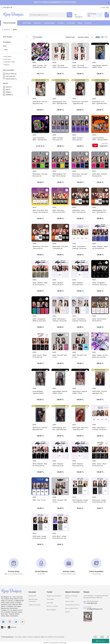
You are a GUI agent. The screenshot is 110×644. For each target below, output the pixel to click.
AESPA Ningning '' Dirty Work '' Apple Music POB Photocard (60, 103)
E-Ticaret (51, 643)
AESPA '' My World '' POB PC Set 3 (60, 356)
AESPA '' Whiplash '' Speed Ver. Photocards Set (100, 247)
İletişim (68, 612)
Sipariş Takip (69, 601)
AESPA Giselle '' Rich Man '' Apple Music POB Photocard (100, 392)
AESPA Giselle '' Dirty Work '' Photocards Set (60, 247)
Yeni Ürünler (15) (10, 76)
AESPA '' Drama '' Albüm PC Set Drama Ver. (99, 465)
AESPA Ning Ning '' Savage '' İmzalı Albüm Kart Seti (80, 501)
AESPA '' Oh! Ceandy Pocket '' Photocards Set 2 (60, 66)
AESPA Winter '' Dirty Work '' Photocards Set (79, 211)
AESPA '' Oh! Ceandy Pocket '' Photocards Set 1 (80, 66)
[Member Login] (94, 15)
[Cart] (107, 15)
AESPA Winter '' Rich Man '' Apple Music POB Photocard (40, 103)
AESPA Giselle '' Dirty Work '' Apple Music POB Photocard (80, 429)
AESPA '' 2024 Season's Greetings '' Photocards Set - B (59, 320)
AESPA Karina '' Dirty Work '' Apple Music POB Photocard (80, 103)
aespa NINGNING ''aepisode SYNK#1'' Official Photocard (38, 392)
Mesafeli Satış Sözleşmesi (33, 600)
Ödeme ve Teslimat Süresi (71, 597)
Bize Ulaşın (101, 641)
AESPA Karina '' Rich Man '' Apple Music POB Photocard (40, 429)
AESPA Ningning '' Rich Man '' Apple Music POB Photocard (59, 429)
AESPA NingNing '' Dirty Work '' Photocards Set (99, 211)
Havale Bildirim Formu (72, 605)
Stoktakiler (39, 37)
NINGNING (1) (9, 95)
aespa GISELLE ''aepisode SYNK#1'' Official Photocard (80, 392)
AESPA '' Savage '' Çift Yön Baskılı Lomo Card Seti (100, 356)
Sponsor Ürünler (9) (11, 74)
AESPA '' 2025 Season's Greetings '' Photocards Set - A (79, 247)
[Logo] (14, 15)
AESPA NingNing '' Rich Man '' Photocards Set (59, 175)
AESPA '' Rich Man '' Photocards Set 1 (78, 139)
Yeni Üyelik (50, 599)
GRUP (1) (8, 90)
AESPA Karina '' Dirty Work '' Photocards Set (40, 247)
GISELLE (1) (9, 87)
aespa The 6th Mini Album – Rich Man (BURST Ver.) (100, 139)
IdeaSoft (46, 643)
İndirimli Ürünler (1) (11, 79)
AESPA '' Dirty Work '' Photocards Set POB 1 (59, 211)
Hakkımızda (32, 596)
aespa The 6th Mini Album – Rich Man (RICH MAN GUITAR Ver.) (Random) (40, 139)
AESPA (15, 30)
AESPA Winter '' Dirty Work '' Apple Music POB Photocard (99, 103)
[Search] (50, 15)
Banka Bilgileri (52, 610)
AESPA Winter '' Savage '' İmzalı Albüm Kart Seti (60, 537)
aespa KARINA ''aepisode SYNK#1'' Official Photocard (60, 392)
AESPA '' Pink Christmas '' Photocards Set (100, 320)
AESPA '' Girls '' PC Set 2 (39, 500)
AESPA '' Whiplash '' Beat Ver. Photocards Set (40, 465)
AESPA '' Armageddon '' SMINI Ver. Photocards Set (39, 320)
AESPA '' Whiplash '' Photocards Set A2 (78, 465)
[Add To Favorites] (47, 45)
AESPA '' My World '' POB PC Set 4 (60, 501)
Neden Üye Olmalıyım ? (54, 596)
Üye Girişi (50, 603)
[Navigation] (9, 23)
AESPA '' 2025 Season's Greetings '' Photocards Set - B (99, 429)
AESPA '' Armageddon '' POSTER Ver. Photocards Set (100, 284)
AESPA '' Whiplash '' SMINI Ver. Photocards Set (40, 284)
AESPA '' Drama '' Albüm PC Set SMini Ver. (40, 356)
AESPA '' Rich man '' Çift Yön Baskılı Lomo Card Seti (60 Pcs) (40, 66)
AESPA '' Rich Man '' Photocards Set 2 (58, 139)
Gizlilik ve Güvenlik (34, 605)
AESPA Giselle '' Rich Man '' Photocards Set (100, 175)
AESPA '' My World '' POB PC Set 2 (79, 356)
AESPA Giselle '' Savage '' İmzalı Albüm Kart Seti (40, 537)
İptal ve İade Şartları (72, 608)
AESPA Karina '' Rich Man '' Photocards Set (80, 175)
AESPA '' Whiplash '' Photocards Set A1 (78, 284)
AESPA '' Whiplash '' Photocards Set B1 (58, 284)
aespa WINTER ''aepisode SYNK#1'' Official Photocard (100, 66)
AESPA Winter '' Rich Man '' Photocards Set (40, 175)
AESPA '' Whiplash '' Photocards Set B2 (58, 465)
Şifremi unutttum (52, 606)
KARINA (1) (9, 92)
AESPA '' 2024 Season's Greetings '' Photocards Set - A (79, 320)
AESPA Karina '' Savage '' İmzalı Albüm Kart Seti (99, 501)
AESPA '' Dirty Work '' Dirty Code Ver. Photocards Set (40, 211)
